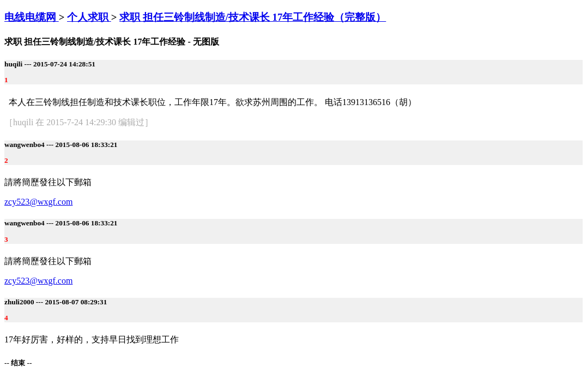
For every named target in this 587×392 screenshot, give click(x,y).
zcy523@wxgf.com (38, 202)
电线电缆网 (32, 17)
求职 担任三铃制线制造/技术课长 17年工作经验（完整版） (253, 17)
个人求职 (89, 17)
